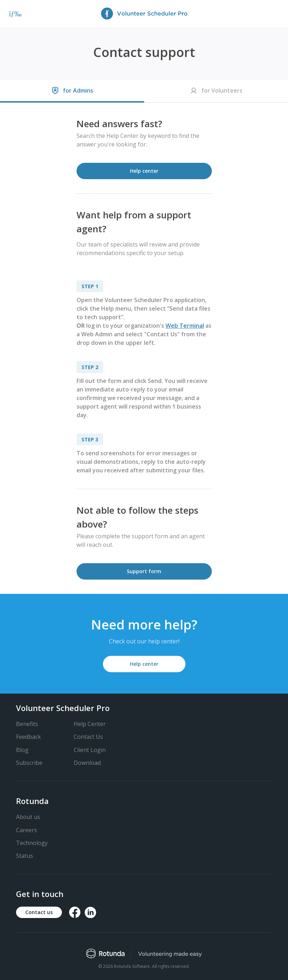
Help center (144, 171)
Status (25, 856)
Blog (22, 750)
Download (87, 763)
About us (28, 817)
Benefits (27, 724)
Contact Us (88, 737)
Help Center (90, 724)
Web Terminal (185, 326)
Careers (27, 830)
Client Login (90, 750)
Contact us (39, 912)
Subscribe (29, 763)
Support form (144, 571)
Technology (32, 843)
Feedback (28, 737)
